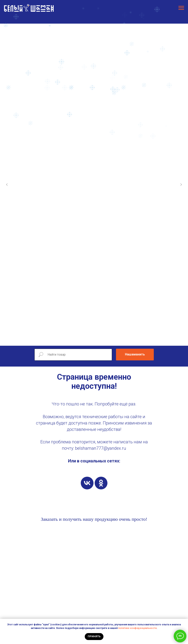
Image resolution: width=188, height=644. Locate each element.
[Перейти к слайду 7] (106, 340)
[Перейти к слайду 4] (94, 340)
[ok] (101, 483)
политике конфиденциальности (137, 628)
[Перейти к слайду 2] (86, 340)
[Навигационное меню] (181, 8)
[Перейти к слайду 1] (82, 340)
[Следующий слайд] (181, 185)
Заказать (49, 519)
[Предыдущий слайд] (7, 185)
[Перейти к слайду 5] (98, 340)
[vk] (87, 483)
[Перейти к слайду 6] (102, 340)
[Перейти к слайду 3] (90, 340)
